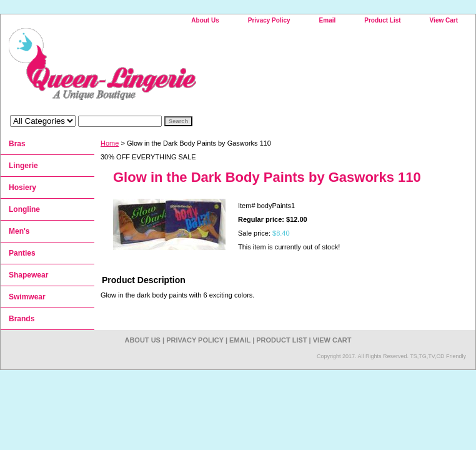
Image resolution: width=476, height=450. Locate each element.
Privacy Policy (269, 20)
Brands (22, 319)
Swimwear (27, 297)
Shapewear (28, 275)
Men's (19, 231)
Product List (382, 20)
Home (110, 143)
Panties (22, 253)
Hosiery (22, 187)
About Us (205, 20)
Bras (17, 144)
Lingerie (23, 166)
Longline (24, 209)
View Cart (444, 20)
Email (328, 20)
